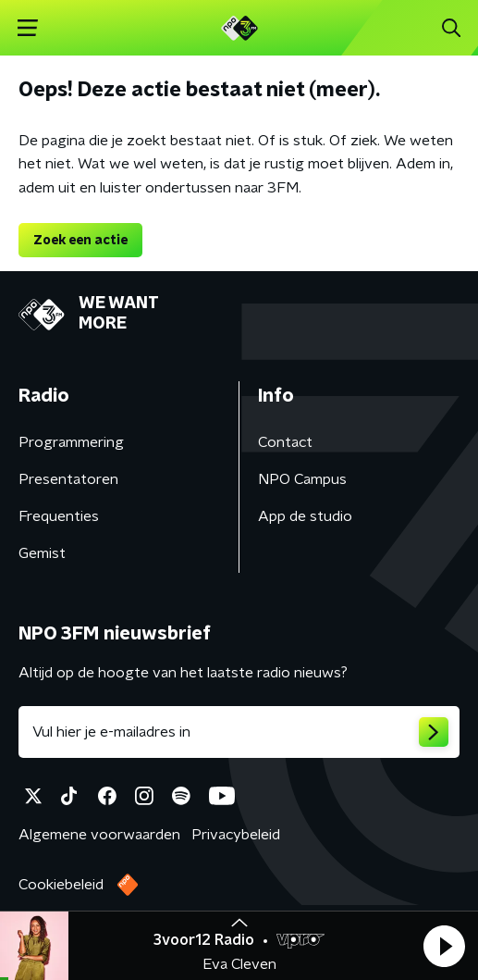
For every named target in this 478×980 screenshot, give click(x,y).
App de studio (305, 516)
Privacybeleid (236, 835)
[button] (444, 946)
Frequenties (59, 516)
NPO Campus (302, 479)
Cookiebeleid (61, 885)
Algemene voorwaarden (99, 835)
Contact (285, 442)
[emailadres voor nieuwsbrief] (239, 732)
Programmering (71, 442)
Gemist (42, 553)
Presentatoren (68, 479)
